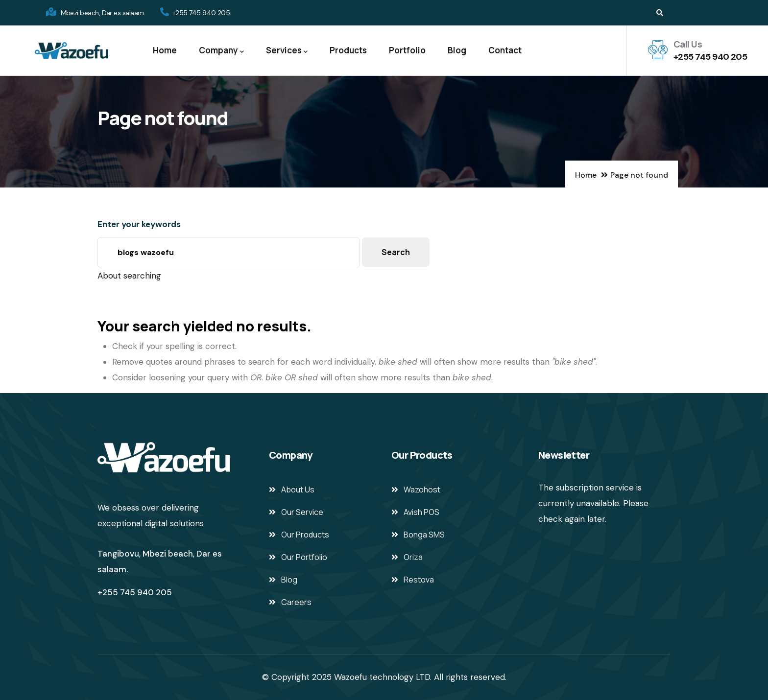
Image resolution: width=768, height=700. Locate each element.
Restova (419, 580)
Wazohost (422, 490)
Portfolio (407, 50)
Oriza (413, 557)
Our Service (302, 512)
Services (287, 51)
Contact (505, 50)
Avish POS (421, 512)
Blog (457, 50)
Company (221, 51)
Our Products (305, 535)
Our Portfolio (304, 557)
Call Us (688, 44)
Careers (296, 602)
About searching (129, 276)
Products (348, 50)
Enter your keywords (139, 224)
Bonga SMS (424, 535)
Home (165, 50)
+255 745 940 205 (710, 57)
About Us (298, 490)
